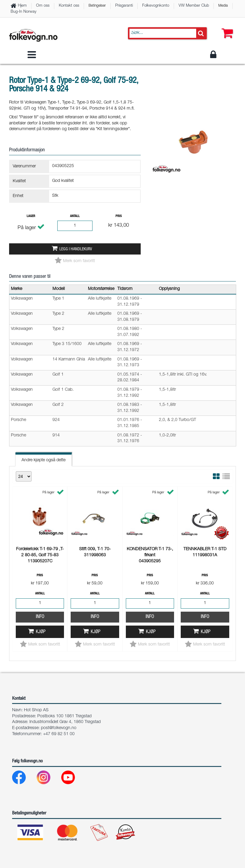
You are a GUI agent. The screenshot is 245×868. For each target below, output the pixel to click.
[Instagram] (48, 779)
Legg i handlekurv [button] (76, 249)
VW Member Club (194, 6)
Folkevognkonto (156, 6)
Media (223, 6)
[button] (226, 27)
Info (40, 536)
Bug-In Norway (23, 12)
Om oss (43, 6)
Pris (119, 216)
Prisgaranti (124, 6)
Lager (31, 216)
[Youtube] (73, 779)
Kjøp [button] (41, 551)
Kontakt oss (69, 6)
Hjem (22, 6)
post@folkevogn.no (59, 728)
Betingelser (97, 6)
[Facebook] (24, 779)
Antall (75, 216)
